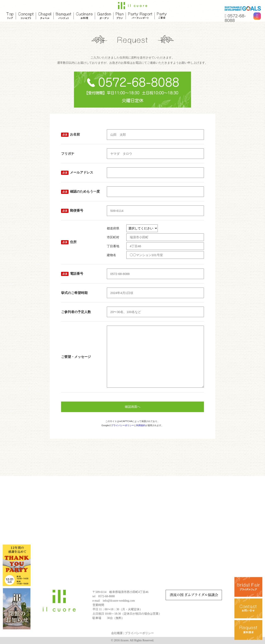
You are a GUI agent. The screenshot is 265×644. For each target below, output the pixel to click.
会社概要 (117, 633)
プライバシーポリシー (123, 425)
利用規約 (141, 425)
